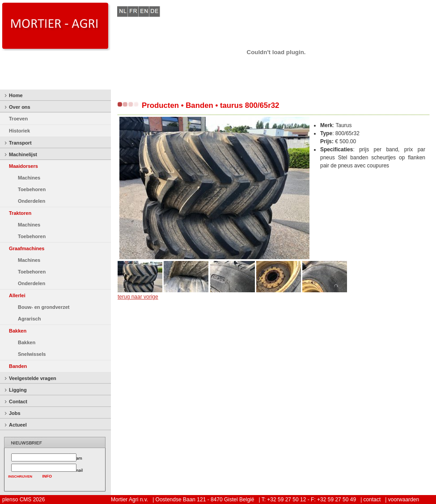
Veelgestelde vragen (33, 378)
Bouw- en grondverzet (44, 307)
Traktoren (20, 213)
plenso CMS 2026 (23, 500)
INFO (47, 476)
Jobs (15, 413)
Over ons (20, 107)
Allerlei (17, 295)
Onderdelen (32, 201)
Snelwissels (32, 354)
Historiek (19, 131)
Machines (29, 178)
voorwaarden (404, 500)
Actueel (18, 425)
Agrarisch (29, 319)
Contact (18, 401)
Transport (20, 143)
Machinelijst (23, 154)
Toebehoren (32, 189)
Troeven (18, 119)
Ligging (18, 390)
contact (372, 500)
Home (16, 95)
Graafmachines (27, 248)
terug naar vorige (138, 297)
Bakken (18, 331)
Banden (18, 366)
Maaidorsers (23, 166)
